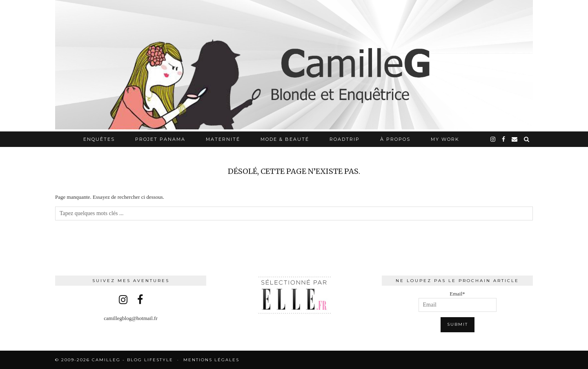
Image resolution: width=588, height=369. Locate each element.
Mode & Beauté (285, 139)
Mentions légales (211, 360)
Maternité (223, 139)
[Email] (515, 139)
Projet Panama (160, 139)
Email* (458, 301)
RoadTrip (345, 139)
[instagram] (493, 139)
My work (445, 139)
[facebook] (504, 139)
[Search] (527, 139)
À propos (395, 139)
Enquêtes (99, 139)
